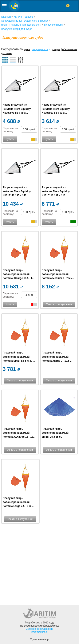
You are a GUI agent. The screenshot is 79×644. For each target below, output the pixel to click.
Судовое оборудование (40, 629)
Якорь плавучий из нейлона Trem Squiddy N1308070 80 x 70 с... (17, 109)
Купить (10, 139)
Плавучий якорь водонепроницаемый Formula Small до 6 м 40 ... (19, 357)
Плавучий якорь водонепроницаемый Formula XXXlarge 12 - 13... (19, 433)
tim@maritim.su (40, 632)
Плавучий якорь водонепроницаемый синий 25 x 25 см (55, 433)
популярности (40, 49)
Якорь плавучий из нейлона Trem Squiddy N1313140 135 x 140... (17, 191)
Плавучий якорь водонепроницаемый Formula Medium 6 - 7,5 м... (58, 274)
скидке (56, 49)
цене (27, 49)
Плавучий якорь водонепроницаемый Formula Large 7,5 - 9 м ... (18, 502)
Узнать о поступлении (59, 304)
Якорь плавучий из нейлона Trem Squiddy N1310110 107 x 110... (56, 191)
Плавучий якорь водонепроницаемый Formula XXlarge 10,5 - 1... (18, 274)
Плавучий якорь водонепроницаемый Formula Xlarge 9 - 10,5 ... (57, 357)
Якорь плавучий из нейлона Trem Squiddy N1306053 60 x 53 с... (56, 109)
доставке (6, 53)
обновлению (69, 49)
